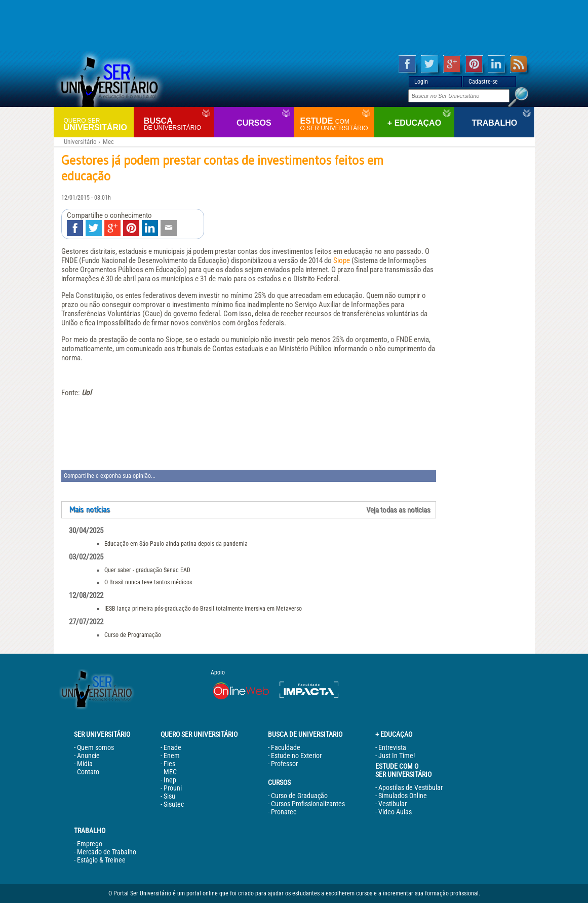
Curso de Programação (133, 635)
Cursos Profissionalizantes (308, 804)
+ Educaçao (414, 123)
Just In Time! (397, 756)
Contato (88, 772)
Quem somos (95, 747)
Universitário (97, 124)
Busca (178, 124)
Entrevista (392, 747)
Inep (170, 780)
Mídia (85, 764)
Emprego (90, 844)
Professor (284, 764)
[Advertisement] (294, 25)
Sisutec (174, 804)
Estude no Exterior (296, 756)
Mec (108, 142)
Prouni (173, 788)
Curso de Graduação (299, 796)
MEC (170, 772)
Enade (172, 747)
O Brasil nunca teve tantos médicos (148, 582)
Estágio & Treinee (101, 860)
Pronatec (284, 812)
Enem (172, 756)
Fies (169, 764)
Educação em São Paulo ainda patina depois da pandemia (176, 544)
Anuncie (88, 756)
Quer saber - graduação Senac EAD (147, 570)
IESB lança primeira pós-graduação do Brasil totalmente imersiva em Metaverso (203, 609)
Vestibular (393, 804)
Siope (342, 260)
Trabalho (494, 123)
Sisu (169, 796)
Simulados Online (403, 796)
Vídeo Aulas (395, 812)
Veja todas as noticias (398, 510)
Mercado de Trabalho (107, 852)
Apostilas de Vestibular (410, 787)
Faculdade (286, 747)
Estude (336, 124)
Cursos (254, 123)
